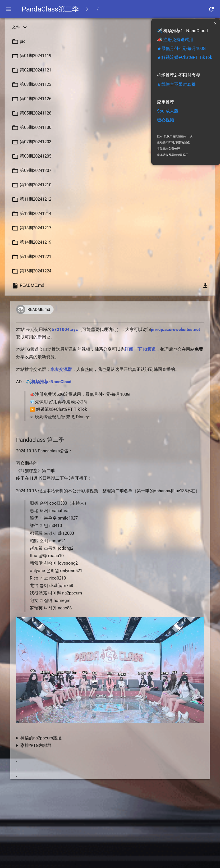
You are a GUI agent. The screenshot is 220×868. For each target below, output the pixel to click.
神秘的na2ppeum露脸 (41, 739)
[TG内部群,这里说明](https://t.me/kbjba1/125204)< (110, 747)
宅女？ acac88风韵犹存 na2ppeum (110, 739)
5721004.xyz (65, 331)
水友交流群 (61, 371)
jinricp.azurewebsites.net (175, 331)
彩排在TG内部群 (36, 747)
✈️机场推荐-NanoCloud (49, 383)
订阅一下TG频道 (140, 351)
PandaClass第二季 (51, 9)
